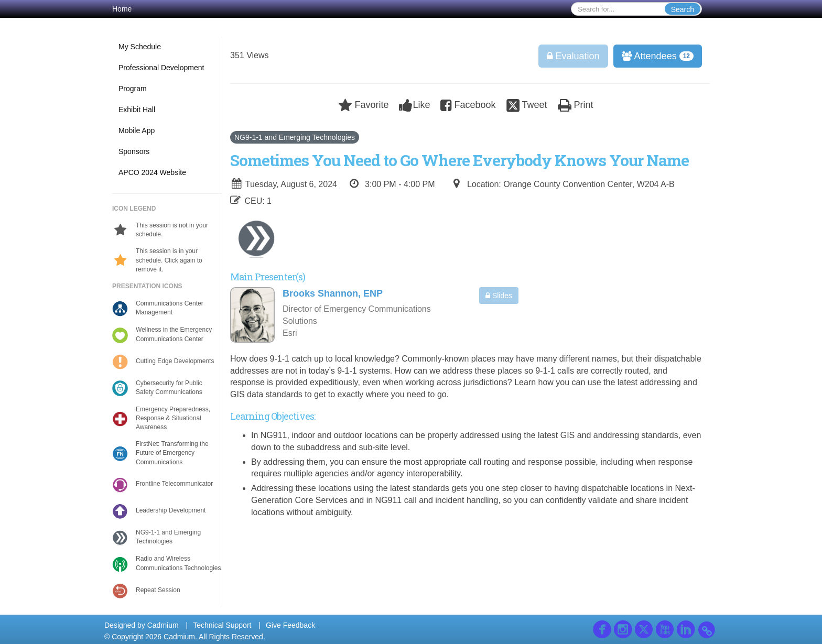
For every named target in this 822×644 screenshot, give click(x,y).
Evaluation (573, 56)
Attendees (654, 56)
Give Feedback (290, 625)
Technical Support (222, 625)
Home (122, 9)
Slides (499, 296)
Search (683, 9)
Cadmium (163, 625)
